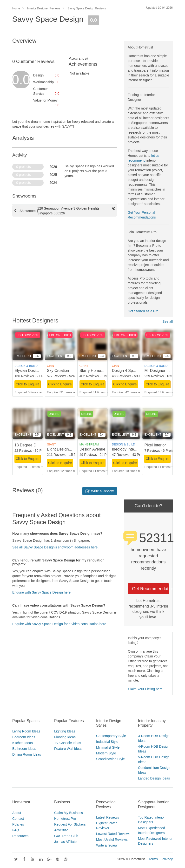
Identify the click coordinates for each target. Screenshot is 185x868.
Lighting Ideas (65, 731)
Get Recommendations (150, 589)
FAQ (16, 830)
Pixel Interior (155, 445)
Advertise (61, 830)
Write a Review (100, 491)
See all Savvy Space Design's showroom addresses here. (55, 547)
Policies (18, 824)
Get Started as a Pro (143, 311)
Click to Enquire (27, 384)
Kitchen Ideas (23, 743)
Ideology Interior (126, 449)
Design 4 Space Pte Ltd (132, 371)
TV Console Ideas (68, 743)
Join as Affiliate (65, 842)
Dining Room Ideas (27, 754)
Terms (153, 859)
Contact (18, 819)
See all (168, 321)
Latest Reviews (108, 817)
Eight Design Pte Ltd (65, 449)
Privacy (167, 859)
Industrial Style (107, 742)
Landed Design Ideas (154, 778)
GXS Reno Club (66, 836)
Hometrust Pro (65, 819)
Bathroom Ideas (24, 749)
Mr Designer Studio (161, 371)
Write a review (107, 845)
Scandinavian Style (110, 759)
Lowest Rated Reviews (113, 834)
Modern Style (106, 753)
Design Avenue (92, 449)
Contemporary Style (111, 736)
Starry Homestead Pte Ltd (102, 371)
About (17, 813)
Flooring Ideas (65, 737)
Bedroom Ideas (24, 737)
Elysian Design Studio (33, 371)
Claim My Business (69, 813)
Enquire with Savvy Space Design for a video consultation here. (60, 624)
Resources (20, 836)
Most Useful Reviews (112, 840)
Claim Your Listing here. (146, 689)
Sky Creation (58, 371)
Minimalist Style (108, 747)
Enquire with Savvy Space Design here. (42, 592)
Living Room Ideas (26, 731)
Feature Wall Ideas (68, 749)
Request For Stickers (70, 824)
